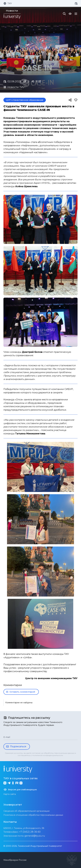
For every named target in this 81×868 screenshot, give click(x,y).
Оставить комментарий (21, 692)
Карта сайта (10, 794)
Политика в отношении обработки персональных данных (33, 815)
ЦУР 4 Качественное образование (25, 100)
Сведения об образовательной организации (26, 811)
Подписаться (16, 747)
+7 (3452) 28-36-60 (30, 832)
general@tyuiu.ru (35, 836)
